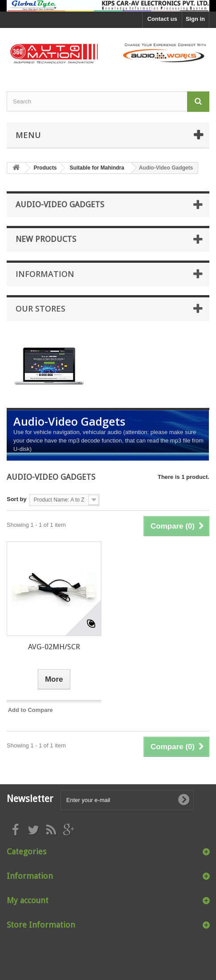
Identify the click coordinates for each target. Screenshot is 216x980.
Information (45, 274)
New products (46, 239)
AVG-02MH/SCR (54, 647)
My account (28, 900)
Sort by (17, 499)
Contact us (162, 19)
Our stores (40, 308)
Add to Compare (30, 710)
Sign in (195, 19)
